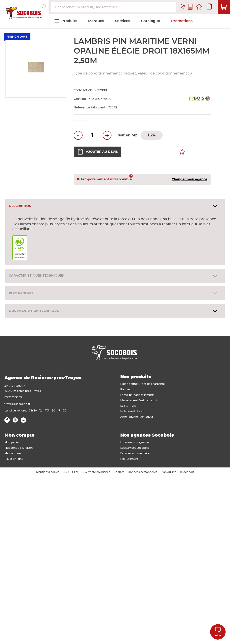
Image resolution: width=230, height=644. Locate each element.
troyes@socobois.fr (17, 404)
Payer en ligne (14, 459)
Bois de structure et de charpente (142, 384)
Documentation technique (34, 311)
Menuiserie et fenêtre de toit (139, 400)
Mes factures (13, 453)
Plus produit (21, 293)
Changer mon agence (189, 179)
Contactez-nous (190, 7)
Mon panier (12, 442)
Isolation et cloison (133, 411)
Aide (218, 632)
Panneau (126, 389)
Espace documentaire (135, 453)
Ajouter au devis (97, 152)
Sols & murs (128, 406)
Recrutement (129, 459)
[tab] (115, 206)
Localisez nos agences (135, 442)
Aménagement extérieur (137, 417)
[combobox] (113, 7)
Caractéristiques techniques (36, 276)
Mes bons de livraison (19, 448)
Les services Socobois (135, 448)
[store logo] (24, 14)
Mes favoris (199, 7)
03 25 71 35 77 (13, 397)
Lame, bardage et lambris (137, 395)
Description (20, 206)
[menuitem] (66, 21)
